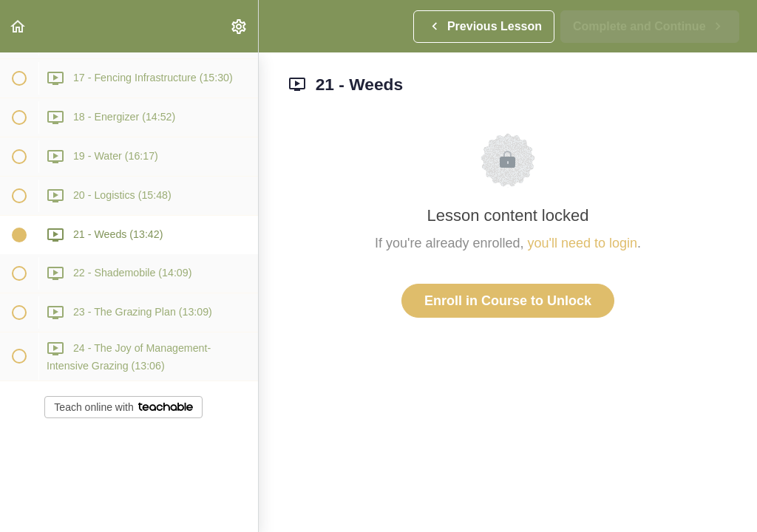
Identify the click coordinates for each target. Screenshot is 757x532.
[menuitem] (240, 26)
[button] (18, 26)
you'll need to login (583, 243)
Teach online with (123, 407)
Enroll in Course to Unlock (508, 301)
